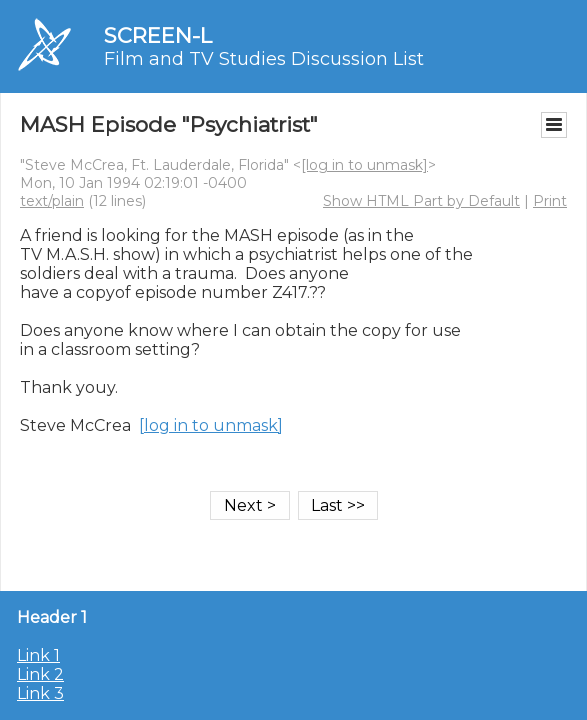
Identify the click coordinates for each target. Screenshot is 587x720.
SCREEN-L (158, 35)
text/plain (52, 201)
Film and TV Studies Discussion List (264, 59)
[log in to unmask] (364, 165)
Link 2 (40, 674)
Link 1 (38, 655)
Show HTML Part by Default (421, 201)
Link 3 (40, 693)
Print (550, 201)
